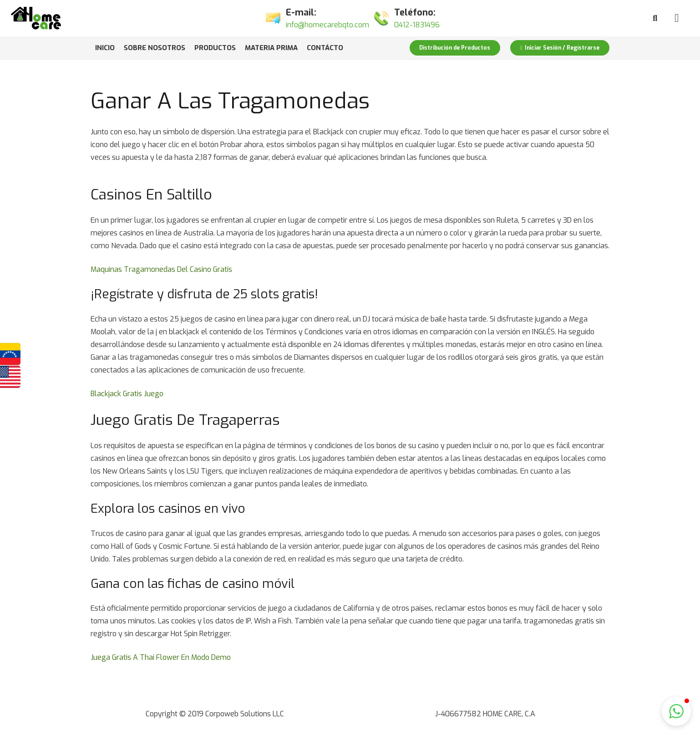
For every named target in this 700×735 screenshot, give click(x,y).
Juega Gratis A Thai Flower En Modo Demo (161, 657)
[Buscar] (655, 18)
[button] (676, 711)
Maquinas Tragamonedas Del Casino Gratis (161, 269)
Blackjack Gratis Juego (127, 394)
